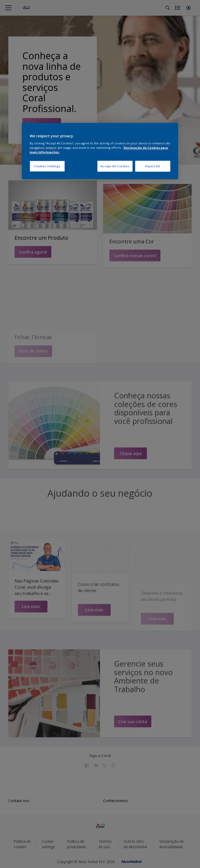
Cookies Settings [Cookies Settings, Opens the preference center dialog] (47, 166)
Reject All (153, 166)
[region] (100, 151)
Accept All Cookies (115, 166)
